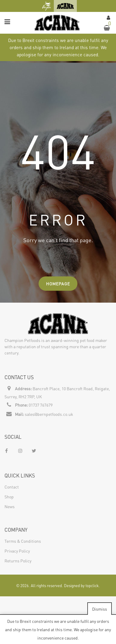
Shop (9, 497)
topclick (92, 585)
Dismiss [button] (100, 609)
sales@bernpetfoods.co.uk (49, 414)
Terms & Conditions (23, 541)
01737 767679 (41, 405)
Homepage (58, 284)
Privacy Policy (17, 551)
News (10, 506)
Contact (12, 487)
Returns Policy (18, 561)
